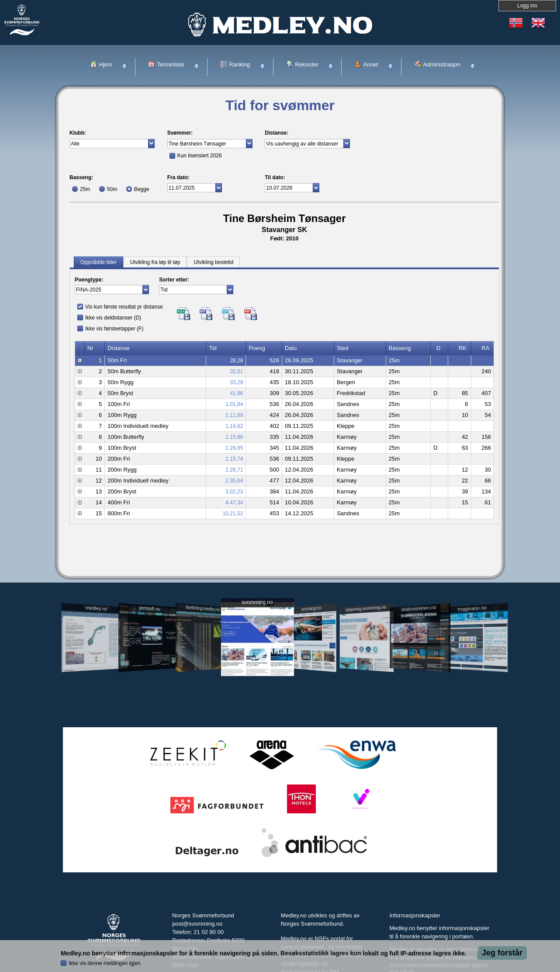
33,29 (236, 382)
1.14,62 (234, 426)
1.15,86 (234, 437)
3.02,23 (234, 492)
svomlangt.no (311, 609)
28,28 (236, 361)
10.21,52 (233, 514)
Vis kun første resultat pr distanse (124, 307)
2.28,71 (234, 470)
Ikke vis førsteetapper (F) (114, 329)
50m (112, 189)
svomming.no (257, 602)
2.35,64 (234, 481)
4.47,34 (234, 503)
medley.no (96, 608)
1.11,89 (234, 415)
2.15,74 (234, 459)
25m (85, 189)
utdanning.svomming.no (366, 608)
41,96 (236, 393)
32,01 (236, 371)
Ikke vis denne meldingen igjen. (105, 963)
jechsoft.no (150, 608)
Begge (142, 189)
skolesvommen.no (419, 608)
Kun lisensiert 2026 (200, 156)
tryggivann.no (472, 609)
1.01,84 (234, 404)
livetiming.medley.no (203, 609)
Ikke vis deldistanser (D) (113, 318)
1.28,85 (234, 448)
